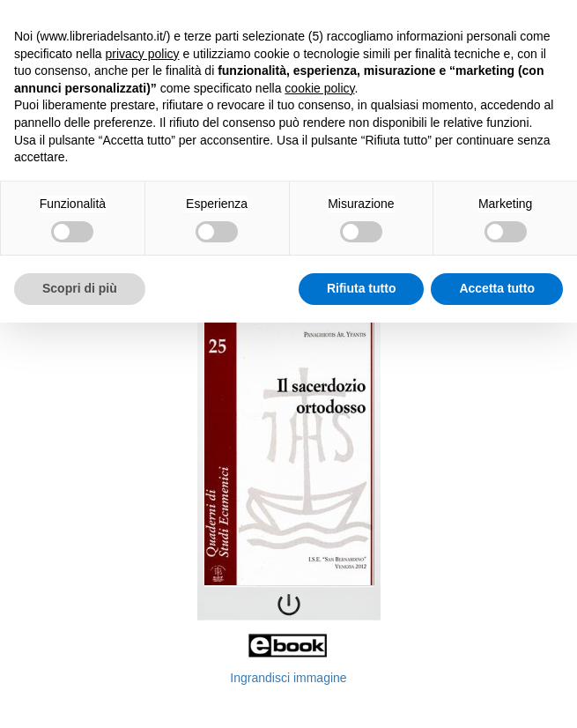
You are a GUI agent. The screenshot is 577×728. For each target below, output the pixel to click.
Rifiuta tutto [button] (362, 288)
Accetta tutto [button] (497, 288)
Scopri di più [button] (80, 288)
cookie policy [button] (319, 88)
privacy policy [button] (143, 54)
